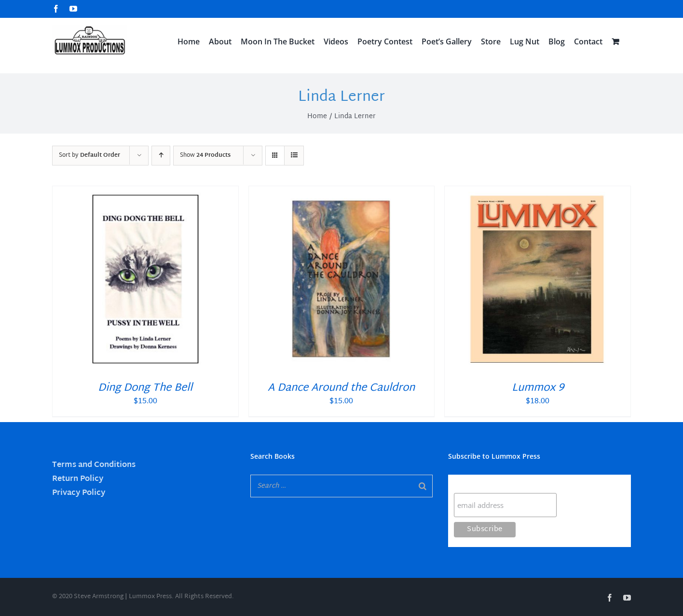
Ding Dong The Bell (145, 388)
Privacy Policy (79, 493)
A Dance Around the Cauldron (341, 388)
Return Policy (78, 479)
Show (205, 155)
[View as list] (294, 156)
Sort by (89, 155)
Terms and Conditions (94, 465)
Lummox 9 (538, 388)
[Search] (423, 486)
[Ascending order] (161, 156)
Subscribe (472, 484)
